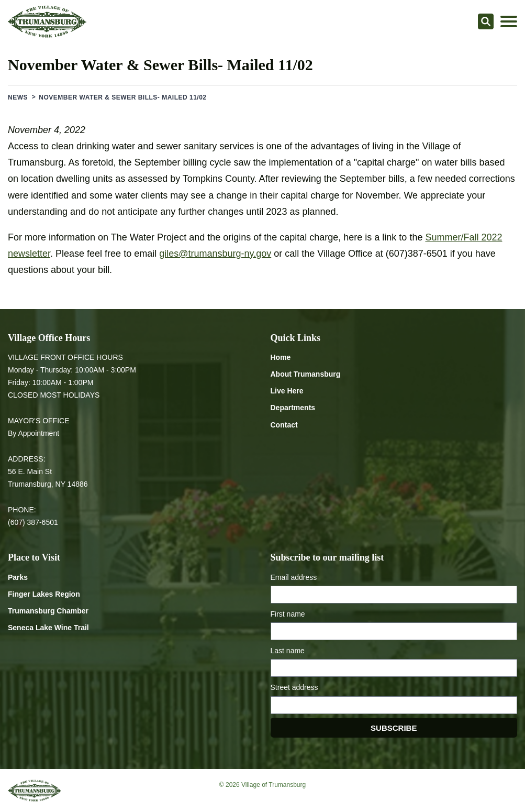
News (18, 97)
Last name (288, 651)
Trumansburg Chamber (48, 611)
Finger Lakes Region (44, 594)
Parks (18, 577)
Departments (293, 408)
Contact (284, 425)
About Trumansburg (306, 374)
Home (281, 357)
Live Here (287, 391)
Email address (294, 577)
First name (288, 614)
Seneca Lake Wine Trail (48, 628)
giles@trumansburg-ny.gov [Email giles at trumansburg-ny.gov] (215, 254)
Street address (294, 687)
